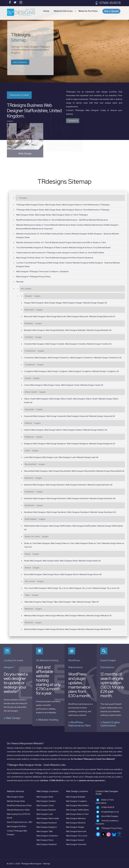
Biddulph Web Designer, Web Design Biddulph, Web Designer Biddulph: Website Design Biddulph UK (68, 330)
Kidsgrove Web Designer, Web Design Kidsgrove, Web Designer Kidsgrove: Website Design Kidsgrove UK (69, 444)
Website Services (63, 11)
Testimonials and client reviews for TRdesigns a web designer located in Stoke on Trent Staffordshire (60, 253)
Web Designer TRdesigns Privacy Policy (33, 277)
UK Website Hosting (47, 660)
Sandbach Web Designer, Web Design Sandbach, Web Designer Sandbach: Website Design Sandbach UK (70, 512)
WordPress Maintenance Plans (19, 805)
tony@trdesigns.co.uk (110, 812)
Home (46, 11)
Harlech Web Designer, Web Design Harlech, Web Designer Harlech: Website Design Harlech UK (66, 430)
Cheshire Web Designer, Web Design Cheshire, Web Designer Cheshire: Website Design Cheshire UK (68, 344)
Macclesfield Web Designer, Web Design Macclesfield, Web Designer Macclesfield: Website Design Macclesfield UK (74, 471)
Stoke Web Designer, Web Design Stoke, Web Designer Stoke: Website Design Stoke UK (62, 561)
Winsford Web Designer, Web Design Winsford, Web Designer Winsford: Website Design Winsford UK (68, 629)
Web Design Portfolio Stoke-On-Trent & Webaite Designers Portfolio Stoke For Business (55, 258)
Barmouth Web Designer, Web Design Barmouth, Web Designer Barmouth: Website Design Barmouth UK (69, 316)
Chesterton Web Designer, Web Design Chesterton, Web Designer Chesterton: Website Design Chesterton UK (73, 358)
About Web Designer (110, 816)
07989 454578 (108, 3)
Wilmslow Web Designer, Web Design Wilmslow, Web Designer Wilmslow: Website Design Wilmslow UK (68, 616)
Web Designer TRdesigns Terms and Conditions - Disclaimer (42, 271)
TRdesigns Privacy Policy (112, 828)
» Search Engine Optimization (110, 724)
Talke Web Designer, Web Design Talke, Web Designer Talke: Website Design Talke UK (61, 602)
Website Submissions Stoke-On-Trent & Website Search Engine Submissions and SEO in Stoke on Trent (61, 242)
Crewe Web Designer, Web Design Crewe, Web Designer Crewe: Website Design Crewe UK (64, 385)
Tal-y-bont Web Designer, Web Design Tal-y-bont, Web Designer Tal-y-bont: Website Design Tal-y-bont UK (72, 588)
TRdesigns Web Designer (31, 864)
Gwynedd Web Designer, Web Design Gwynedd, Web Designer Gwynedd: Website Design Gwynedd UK (69, 416)
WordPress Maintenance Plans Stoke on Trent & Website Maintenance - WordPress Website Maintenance (62, 220)
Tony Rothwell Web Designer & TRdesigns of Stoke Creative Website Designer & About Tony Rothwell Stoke (63, 248)
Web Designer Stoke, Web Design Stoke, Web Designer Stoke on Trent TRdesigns (52, 215)
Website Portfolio (88, 11)
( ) (92, 781)
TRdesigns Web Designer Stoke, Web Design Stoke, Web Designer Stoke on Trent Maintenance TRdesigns (63, 205)
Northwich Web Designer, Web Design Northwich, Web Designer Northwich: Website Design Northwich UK (70, 498)
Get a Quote (23, 62)
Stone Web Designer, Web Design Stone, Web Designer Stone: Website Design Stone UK (63, 574)
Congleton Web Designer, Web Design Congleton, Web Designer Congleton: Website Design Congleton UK (71, 371)
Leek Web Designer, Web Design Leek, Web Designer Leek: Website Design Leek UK (61, 457)
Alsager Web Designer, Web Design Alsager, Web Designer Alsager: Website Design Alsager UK (65, 303)
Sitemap (20, 282)
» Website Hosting (47, 720)
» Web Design (12, 718)
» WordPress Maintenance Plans (80, 724)
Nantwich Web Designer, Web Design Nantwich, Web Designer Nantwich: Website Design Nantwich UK (68, 485)
